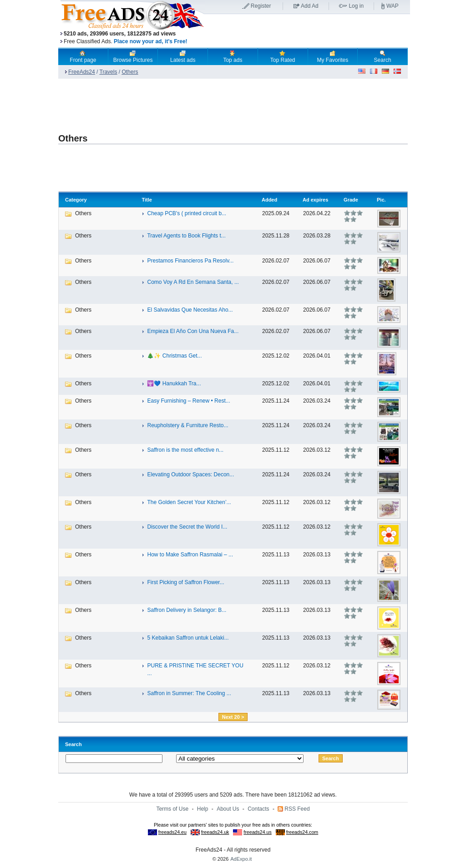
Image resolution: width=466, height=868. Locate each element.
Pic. (381, 200)
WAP (393, 6)
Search (383, 56)
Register (261, 6)
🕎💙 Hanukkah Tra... (174, 384)
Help (203, 809)
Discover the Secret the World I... (187, 527)
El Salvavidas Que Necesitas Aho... (190, 310)
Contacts (258, 809)
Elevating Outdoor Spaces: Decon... (190, 474)
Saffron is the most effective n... (185, 450)
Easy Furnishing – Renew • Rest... (188, 401)
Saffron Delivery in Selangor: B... (187, 610)
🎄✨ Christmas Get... (174, 356)
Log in (356, 6)
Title (147, 200)
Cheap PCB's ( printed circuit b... (187, 213)
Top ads (233, 56)
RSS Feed (297, 809)
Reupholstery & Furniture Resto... (187, 425)
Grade (351, 200)
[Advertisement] (307, 31)
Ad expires (315, 200)
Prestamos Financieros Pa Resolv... (190, 261)
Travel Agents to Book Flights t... (186, 236)
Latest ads (183, 56)
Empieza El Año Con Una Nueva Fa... (193, 331)
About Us (228, 809)
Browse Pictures (133, 56)
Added (269, 200)
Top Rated (283, 56)
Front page (83, 56)
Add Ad (310, 6)
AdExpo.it (241, 859)
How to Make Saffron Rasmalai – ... (190, 555)
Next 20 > (233, 717)
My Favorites (333, 56)
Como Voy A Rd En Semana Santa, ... (193, 282)
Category (76, 200)
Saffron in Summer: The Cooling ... (189, 693)
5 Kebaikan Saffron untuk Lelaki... (188, 638)
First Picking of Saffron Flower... (185, 582)
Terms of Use (172, 809)
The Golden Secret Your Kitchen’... (189, 502)
